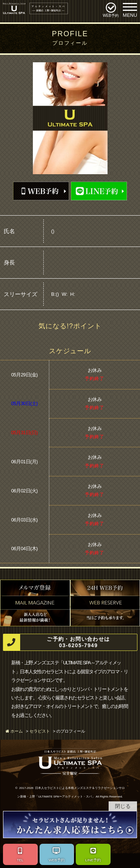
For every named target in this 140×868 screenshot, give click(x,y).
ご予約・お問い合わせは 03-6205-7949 (57, 643)
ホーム (17, 731)
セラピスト (40, 731)
